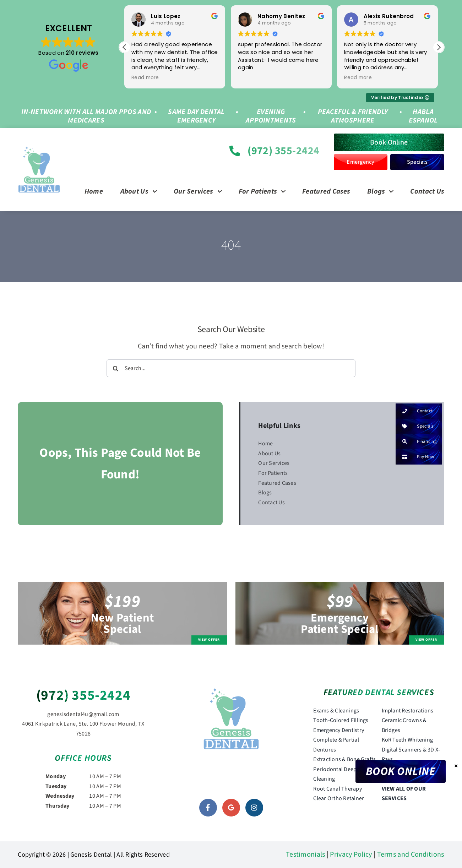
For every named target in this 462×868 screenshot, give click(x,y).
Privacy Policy (351, 855)
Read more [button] (146, 78)
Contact (414, 411)
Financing (416, 442)
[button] (439, 47)
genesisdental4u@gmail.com (83, 714)
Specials (414, 426)
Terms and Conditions (411, 855)
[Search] (115, 368)
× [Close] (456, 766)
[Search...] (231, 368)
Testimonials (306, 855)
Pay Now (415, 457)
